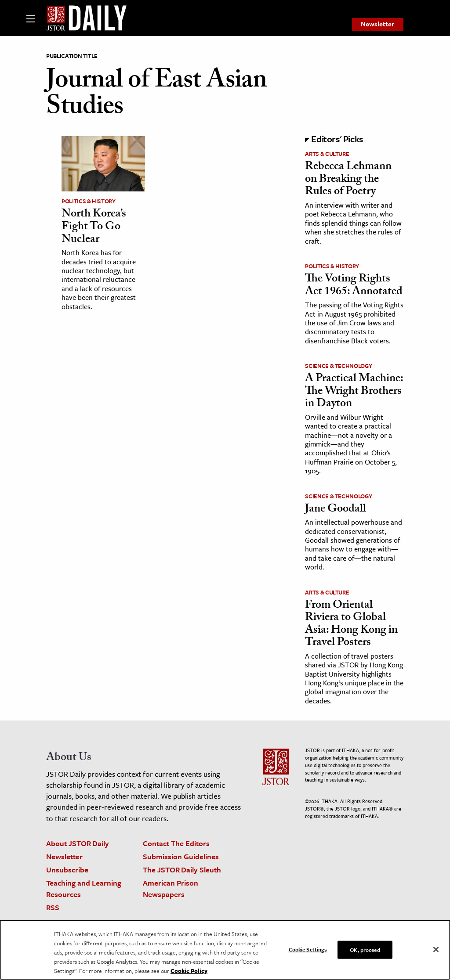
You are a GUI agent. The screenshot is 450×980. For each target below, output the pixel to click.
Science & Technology (338, 366)
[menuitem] (377, 25)
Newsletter (377, 24)
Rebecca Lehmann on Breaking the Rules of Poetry (348, 180)
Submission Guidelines (181, 856)
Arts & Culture (327, 154)
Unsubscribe (67, 870)
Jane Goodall (336, 510)
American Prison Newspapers (171, 888)
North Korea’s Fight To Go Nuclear (94, 227)
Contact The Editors (176, 843)
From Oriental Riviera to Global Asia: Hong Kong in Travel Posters (351, 625)
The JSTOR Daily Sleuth (182, 870)
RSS (53, 907)
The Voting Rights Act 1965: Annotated (354, 286)
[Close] (436, 949)
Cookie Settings (308, 949)
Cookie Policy (189, 971)
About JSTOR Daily (78, 843)
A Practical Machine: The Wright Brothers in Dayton (354, 392)
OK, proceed (365, 949)
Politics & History (89, 201)
